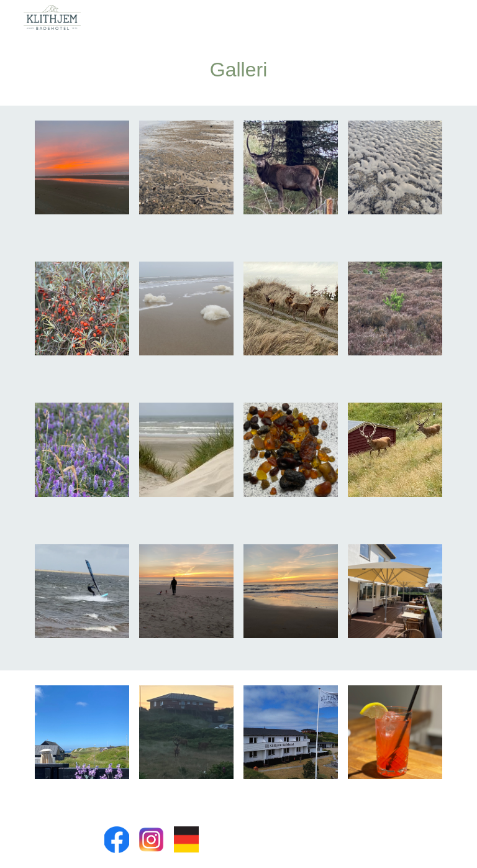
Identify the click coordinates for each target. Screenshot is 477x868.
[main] (238, 70)
